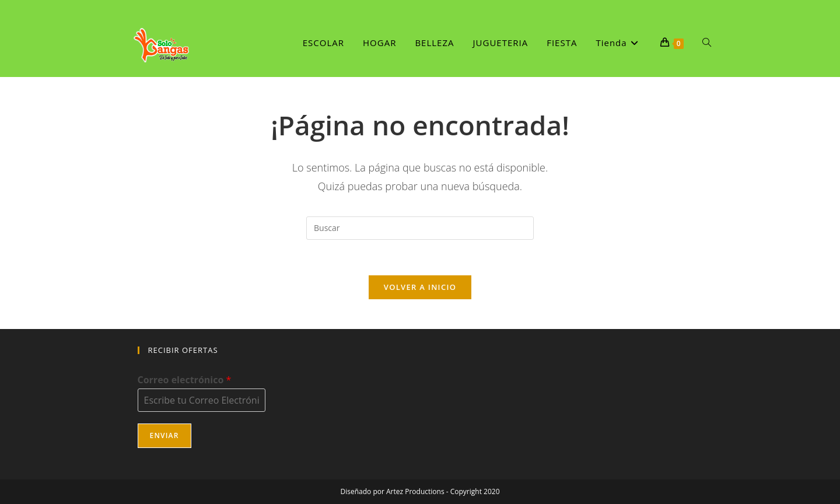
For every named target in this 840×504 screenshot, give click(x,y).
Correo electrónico (185, 380)
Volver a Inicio (420, 287)
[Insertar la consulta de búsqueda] (420, 228)
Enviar (164, 435)
